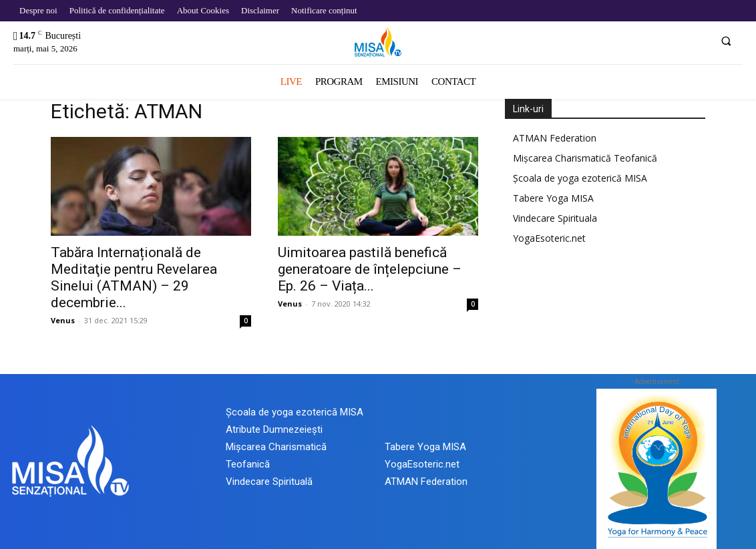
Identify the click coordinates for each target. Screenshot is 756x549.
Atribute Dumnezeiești (274, 429)
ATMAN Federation (555, 138)
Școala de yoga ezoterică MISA (580, 178)
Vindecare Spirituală (269, 482)
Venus (63, 320)
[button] (726, 41)
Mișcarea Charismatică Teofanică (585, 158)
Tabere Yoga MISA (553, 198)
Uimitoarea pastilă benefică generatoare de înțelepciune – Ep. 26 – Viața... (370, 269)
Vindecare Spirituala (555, 218)
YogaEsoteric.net (549, 238)
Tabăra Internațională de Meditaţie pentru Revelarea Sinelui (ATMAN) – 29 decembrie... (134, 278)
